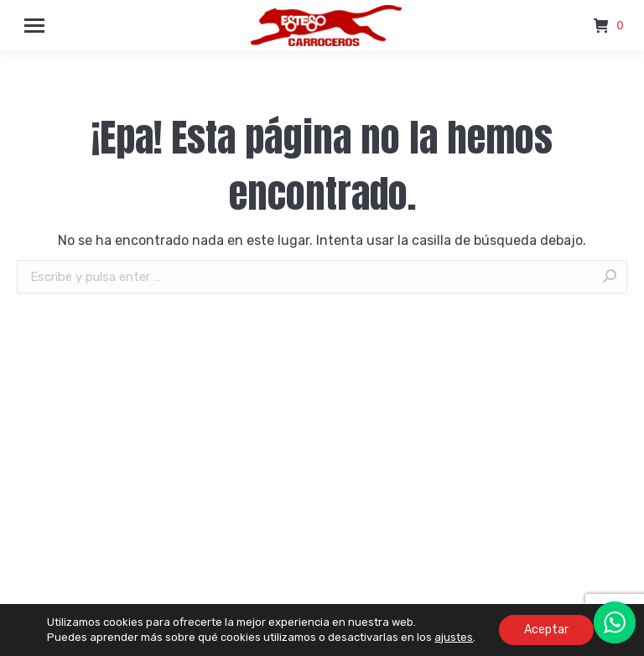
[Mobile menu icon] (34, 26)
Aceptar (546, 630)
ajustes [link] (454, 637)
